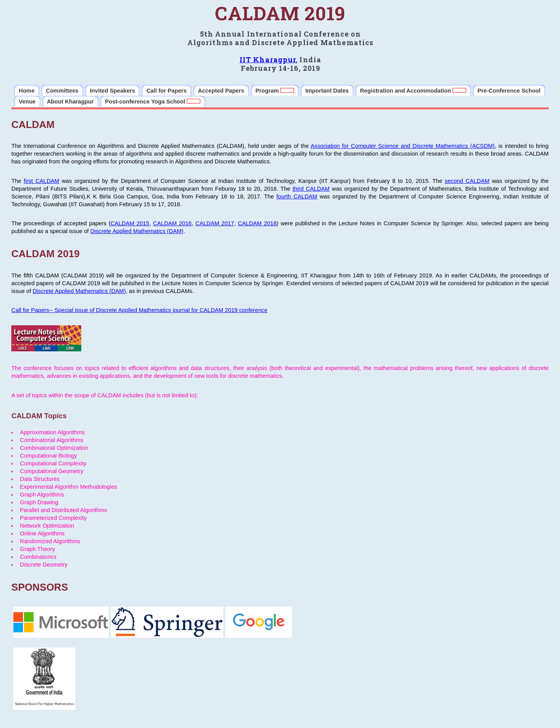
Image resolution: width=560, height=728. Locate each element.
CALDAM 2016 (172, 223)
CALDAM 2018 (257, 223)
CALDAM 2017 (215, 223)
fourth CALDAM (297, 196)
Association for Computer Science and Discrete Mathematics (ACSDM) (403, 146)
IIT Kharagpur (268, 60)
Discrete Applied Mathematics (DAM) (137, 231)
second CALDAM (467, 181)
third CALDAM (311, 189)
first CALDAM (41, 181)
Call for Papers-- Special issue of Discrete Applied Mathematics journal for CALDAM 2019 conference (139, 310)
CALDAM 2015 (130, 223)
